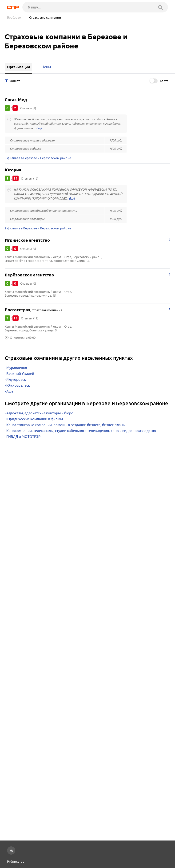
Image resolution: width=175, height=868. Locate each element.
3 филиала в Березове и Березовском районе (38, 158)
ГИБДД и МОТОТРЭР (23, 437)
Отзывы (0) (28, 249)
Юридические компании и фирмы (35, 419)
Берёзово (14, 18)
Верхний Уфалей (20, 374)
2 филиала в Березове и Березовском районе (38, 228)
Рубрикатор (16, 861)
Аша (10, 391)
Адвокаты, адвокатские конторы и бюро (40, 413)
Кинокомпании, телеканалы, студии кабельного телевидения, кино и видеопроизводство (81, 431)
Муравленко (17, 368)
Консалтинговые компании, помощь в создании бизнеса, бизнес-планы (66, 425)
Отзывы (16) (30, 178)
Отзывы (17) (30, 318)
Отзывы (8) (28, 108)
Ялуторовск (16, 379)
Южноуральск (18, 385)
